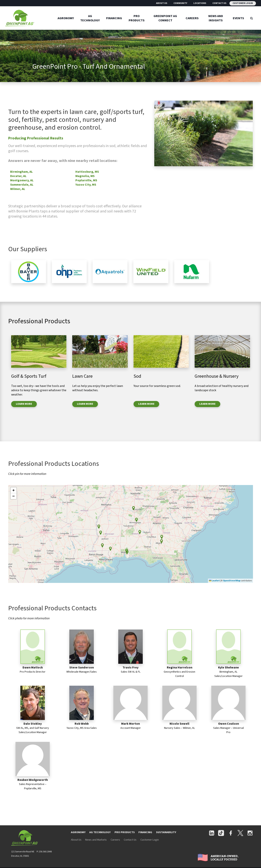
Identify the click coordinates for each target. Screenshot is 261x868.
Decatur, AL (18, 176)
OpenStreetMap (232, 581)
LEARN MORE (24, 404)
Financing (114, 18)
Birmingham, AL (21, 172)
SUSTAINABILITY (166, 832)
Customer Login (243, 3)
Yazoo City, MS (86, 185)
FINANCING (145, 832)
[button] (137, 520)
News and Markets (96, 840)
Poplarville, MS (86, 180)
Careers (192, 18)
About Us (162, 3)
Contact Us (219, 3)
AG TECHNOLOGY (100, 832)
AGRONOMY (78, 832)
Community (180, 3)
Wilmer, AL (18, 189)
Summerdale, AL (22, 185)
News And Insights (216, 18)
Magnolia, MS (85, 176)
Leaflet (214, 581)
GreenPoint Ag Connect (165, 18)
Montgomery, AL (22, 180)
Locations (200, 3)
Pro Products (137, 18)
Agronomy (66, 18)
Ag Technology (90, 18)
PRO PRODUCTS (125, 832)
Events (238, 18)
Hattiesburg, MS (87, 172)
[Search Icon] (252, 18)
